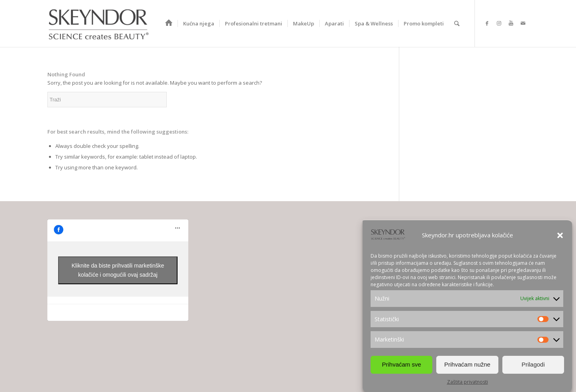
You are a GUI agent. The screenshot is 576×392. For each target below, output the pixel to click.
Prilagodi (533, 364)
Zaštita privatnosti (468, 382)
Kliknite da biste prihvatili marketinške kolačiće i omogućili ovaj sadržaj (118, 270)
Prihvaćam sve (401, 364)
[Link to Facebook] (487, 23)
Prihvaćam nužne (467, 364)
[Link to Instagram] (499, 23)
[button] (560, 235)
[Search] (457, 23)
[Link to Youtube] (511, 23)
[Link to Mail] (523, 23)
